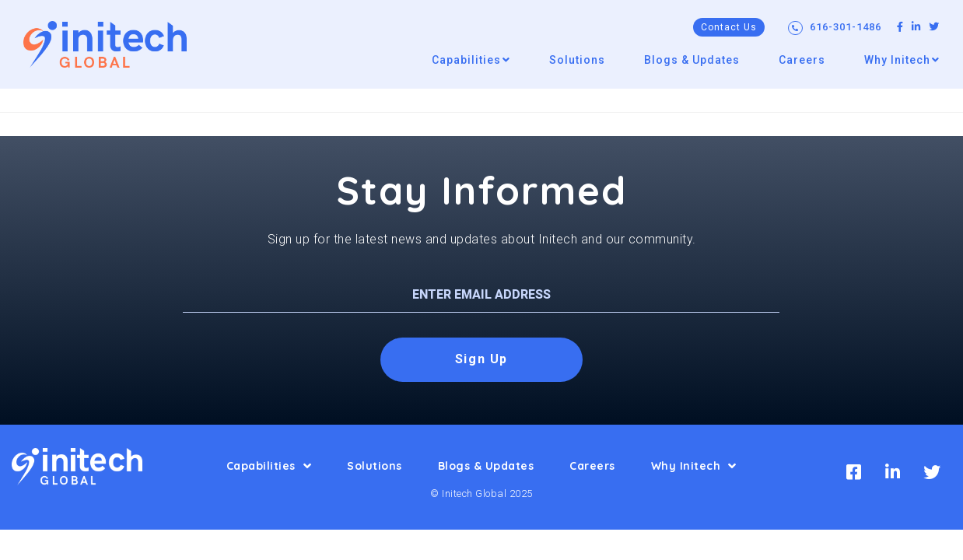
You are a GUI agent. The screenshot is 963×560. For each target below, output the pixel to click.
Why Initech (694, 466)
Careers (592, 466)
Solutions (375, 466)
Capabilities (269, 466)
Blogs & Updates (486, 466)
